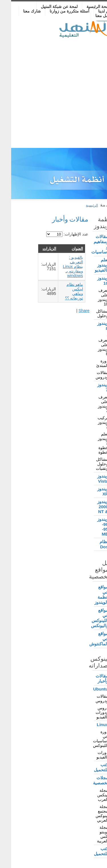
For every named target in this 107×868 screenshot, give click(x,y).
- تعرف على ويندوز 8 (92, 345)
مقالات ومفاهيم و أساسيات (90, 244)
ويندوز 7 (92, 387)
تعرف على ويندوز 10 (92, 297)
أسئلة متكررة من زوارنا (58, 11)
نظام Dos (93, 544)
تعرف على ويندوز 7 (92, 404)
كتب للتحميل (90, 767)
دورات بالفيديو (91, 755)
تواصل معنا (93, 16)
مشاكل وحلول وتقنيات (91, 464)
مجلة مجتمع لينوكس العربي (91, 813)
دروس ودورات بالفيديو (91, 712)
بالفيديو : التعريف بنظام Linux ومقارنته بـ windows (62, 266)
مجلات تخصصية (90, 780)
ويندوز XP (92, 491)
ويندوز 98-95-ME (92, 527)
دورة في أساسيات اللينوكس (90, 739)
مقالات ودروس (91, 375)
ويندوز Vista (92, 479)
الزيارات (38, 249)
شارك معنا (21, 11)
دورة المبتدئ (91, 363)
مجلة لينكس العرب (92, 795)
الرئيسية (81, 205)
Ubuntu (90, 689)
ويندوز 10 (92, 281)
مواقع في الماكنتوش (90, 639)
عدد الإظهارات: (64, 234)
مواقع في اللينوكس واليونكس (90, 618)
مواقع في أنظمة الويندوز (90, 595)
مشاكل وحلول (91, 313)
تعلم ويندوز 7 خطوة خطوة (92, 443)
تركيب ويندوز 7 (92, 422)
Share (73, 311)
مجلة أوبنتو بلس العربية (91, 834)
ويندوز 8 (92, 326)
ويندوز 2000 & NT (92, 507)
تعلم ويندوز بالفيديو (90, 265)
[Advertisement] (53, 92)
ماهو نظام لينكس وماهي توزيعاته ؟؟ (63, 291)
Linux (91, 725)
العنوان (66, 249)
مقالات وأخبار (91, 678)
